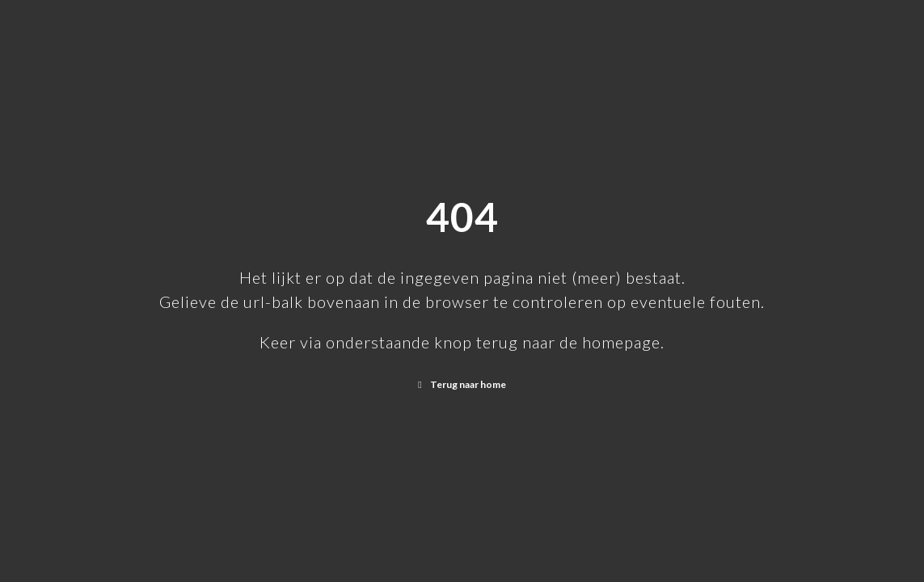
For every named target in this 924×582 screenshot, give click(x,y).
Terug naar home (468, 384)
